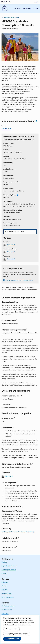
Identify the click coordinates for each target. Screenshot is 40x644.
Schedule (5, 582)
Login (36, 2)
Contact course (7, 610)
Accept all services (12, 639)
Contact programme (8, 606)
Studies (4, 562)
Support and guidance (9, 566)
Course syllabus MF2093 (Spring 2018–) (19, 280)
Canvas (4, 586)
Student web (6, 2)
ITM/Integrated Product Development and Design (18, 532)
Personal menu (6, 593)
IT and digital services (9, 570)
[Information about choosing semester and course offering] (37, 121)
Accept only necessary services (17, 634)
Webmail (4, 590)
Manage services (11, 629)
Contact (4, 573)
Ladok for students (8, 597)
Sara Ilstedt (11, 245)
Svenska (28, 8)
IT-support (5, 614)
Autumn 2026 (6, 129)
